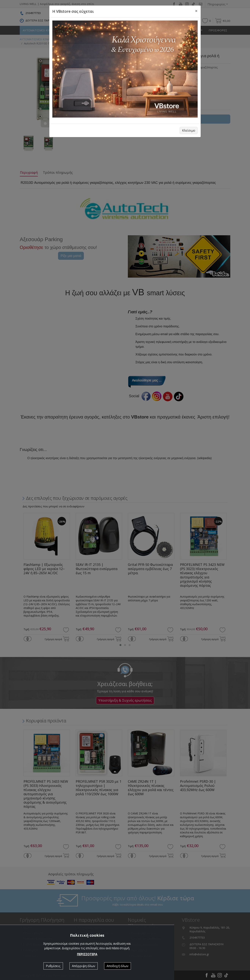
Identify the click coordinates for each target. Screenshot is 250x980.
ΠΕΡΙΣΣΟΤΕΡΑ (87, 954)
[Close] (196, 11)
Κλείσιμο (189, 130)
